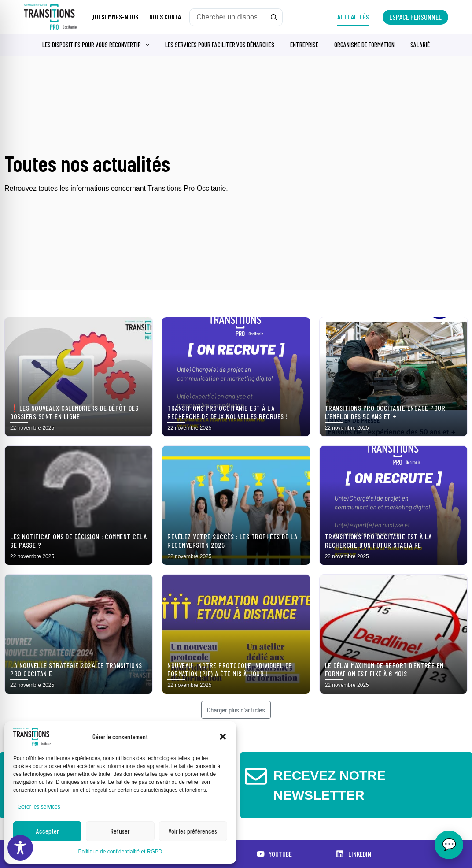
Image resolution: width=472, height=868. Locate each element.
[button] (223, 737)
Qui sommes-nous (115, 17)
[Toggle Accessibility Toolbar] (20, 848)
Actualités (353, 17)
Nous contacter (172, 17)
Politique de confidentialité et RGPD (120, 852)
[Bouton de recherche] (274, 17)
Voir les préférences (193, 831)
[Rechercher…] (227, 17)
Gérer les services (39, 807)
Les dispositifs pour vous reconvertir (98, 45)
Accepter (47, 831)
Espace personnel (415, 17)
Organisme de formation (364, 45)
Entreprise (304, 45)
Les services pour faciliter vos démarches (220, 45)
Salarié (420, 45)
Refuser (120, 831)
